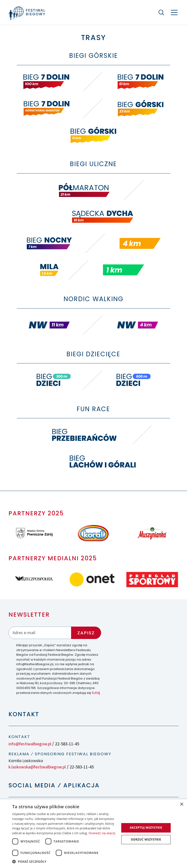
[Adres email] (40, 633)
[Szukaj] (161, 12)
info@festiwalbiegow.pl (30, 744)
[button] (64, 861)
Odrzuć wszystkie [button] (146, 839)
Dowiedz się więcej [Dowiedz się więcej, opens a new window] (102, 833)
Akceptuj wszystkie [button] (146, 828)
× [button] (182, 804)
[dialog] (93, 834)
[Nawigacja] (174, 13)
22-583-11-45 (67, 744)
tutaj (96, 693)
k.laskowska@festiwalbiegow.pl (37, 767)
